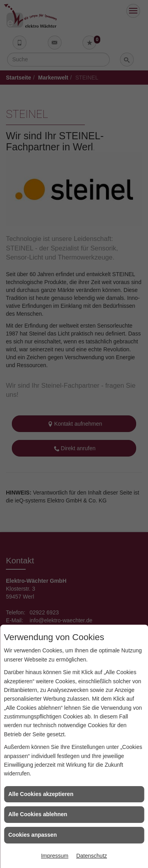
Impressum (55, 856)
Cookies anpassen (33, 835)
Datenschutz (92, 856)
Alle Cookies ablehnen (38, 814)
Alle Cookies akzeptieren (41, 794)
